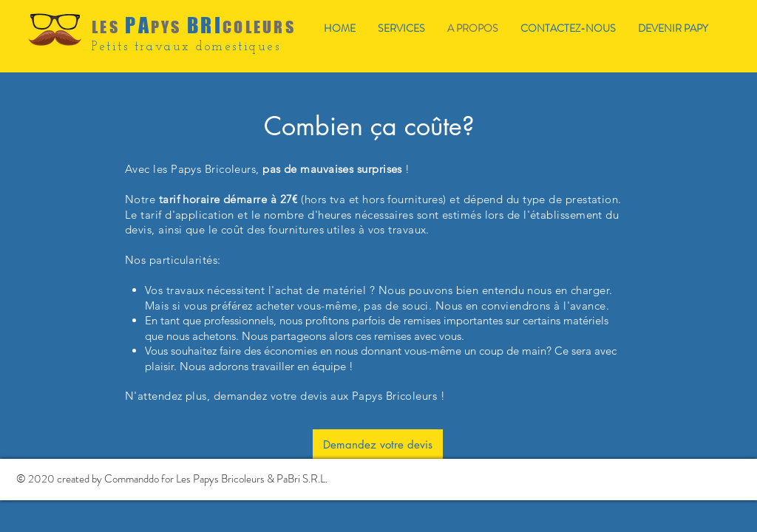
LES (106, 27)
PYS (166, 27)
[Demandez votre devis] (378, 444)
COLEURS (259, 27)
